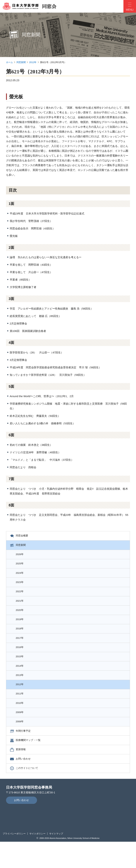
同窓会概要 (23, 536)
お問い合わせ (25, 784)
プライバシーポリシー (14, 860)
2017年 (21, 650)
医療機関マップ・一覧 (30, 763)
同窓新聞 (21, 62)
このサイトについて (29, 794)
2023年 (21, 588)
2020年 (21, 619)
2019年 (21, 629)
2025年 (21, 567)
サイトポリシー (37, 860)
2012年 (33, 62)
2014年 (21, 681)
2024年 (21, 578)
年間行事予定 (25, 753)
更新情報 (22, 773)
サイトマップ (56, 860)
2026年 (21, 557)
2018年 (21, 639)
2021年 (21, 608)
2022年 (21, 598)
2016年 (21, 660)
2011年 (21, 712)
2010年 (21, 722)
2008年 (21, 742)
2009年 (21, 732)
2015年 (21, 670)
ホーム (9, 62)
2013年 (21, 691)
